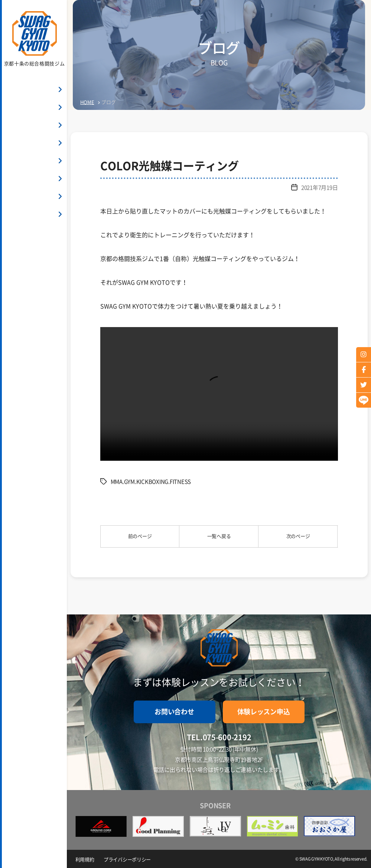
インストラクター (29, 161)
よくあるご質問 (27, 179)
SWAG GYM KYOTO (30, 108)
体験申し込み (34, 260)
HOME (15, 90)
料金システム (24, 126)
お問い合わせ (34, 240)
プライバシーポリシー (130, 859)
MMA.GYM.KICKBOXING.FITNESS (154, 482)
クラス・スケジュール (35, 143)
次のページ (298, 536)
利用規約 (86, 859)
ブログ (16, 215)
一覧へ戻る (219, 536)
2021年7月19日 (318, 187)
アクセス (18, 197)
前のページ (140, 536)
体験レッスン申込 (264, 712)
